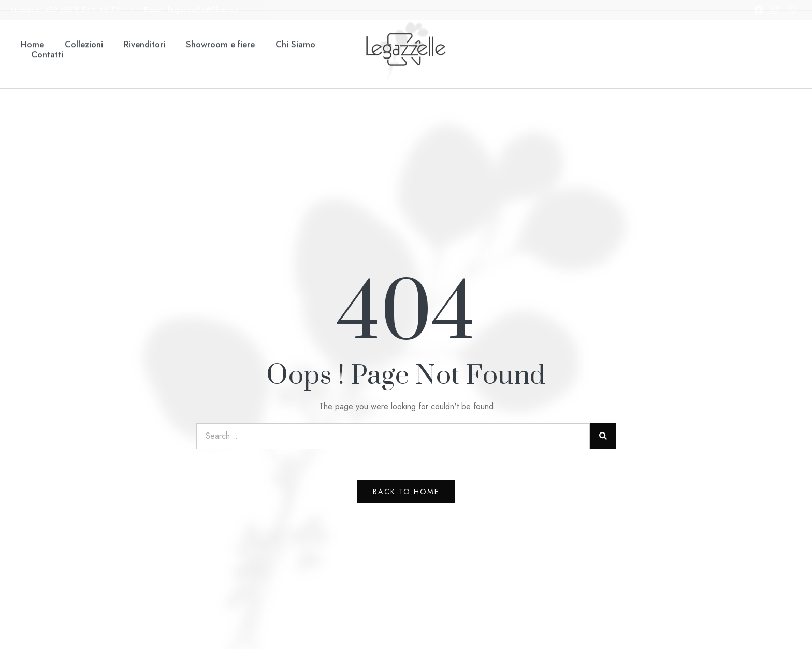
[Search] (603, 436)
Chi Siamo (295, 27)
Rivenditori (144, 27)
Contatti (47, 38)
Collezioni (84, 27)
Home (32, 27)
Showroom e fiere (220, 27)
